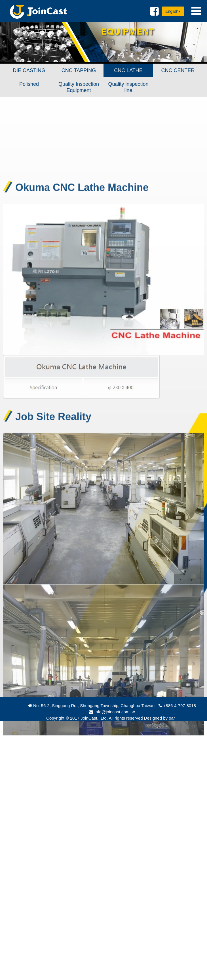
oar (172, 718)
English (173, 11)
